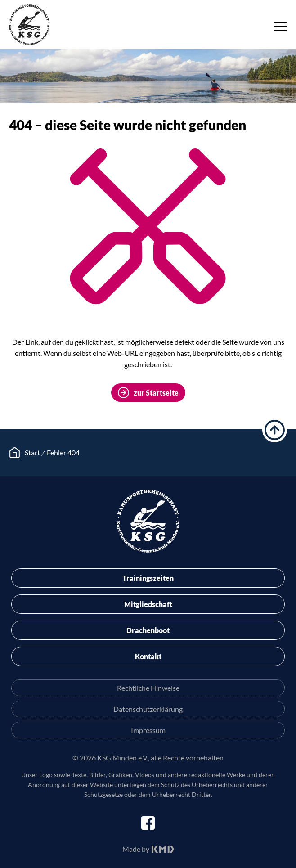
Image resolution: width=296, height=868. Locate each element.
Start (32, 452)
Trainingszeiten (148, 578)
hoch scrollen (275, 430)
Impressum (148, 730)
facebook (148, 823)
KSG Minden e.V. (29, 25)
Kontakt (148, 656)
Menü (280, 27)
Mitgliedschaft (148, 604)
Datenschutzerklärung (148, 709)
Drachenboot (148, 630)
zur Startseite (156, 393)
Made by (136, 849)
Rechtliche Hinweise (148, 688)
